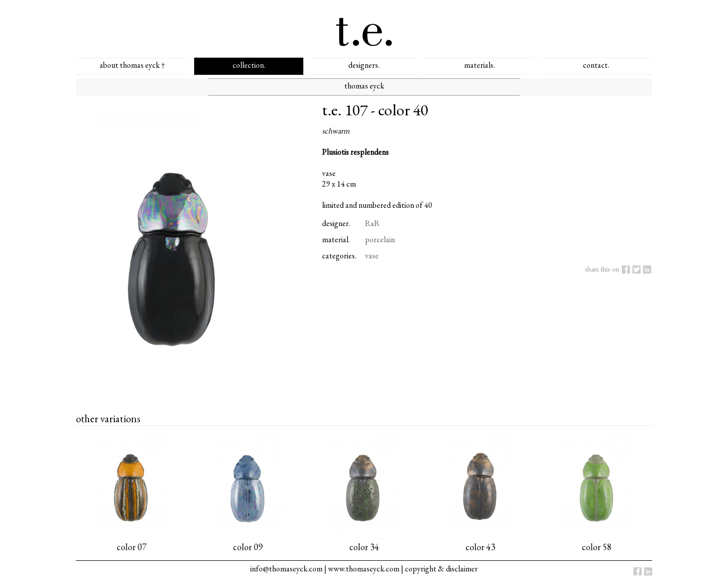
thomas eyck (364, 86)
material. (336, 239)
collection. (249, 65)
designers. (364, 65)
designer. (336, 223)
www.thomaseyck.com (364, 569)
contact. (596, 65)
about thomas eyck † (132, 65)
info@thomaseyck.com (286, 569)
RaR (372, 223)
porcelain (380, 239)
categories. (339, 256)
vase (372, 256)
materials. (480, 65)
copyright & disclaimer (441, 569)
